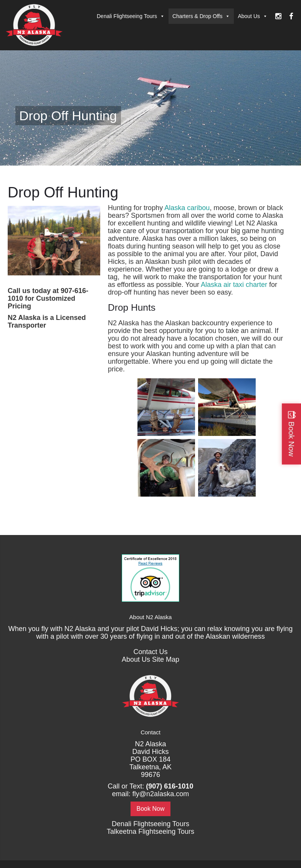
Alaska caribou (187, 208)
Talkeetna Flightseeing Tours (150, 832)
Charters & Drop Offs (201, 16)
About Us (253, 16)
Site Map (166, 659)
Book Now (151, 809)
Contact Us (150, 652)
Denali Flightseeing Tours (131, 16)
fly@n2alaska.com (161, 794)
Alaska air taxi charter (234, 285)
